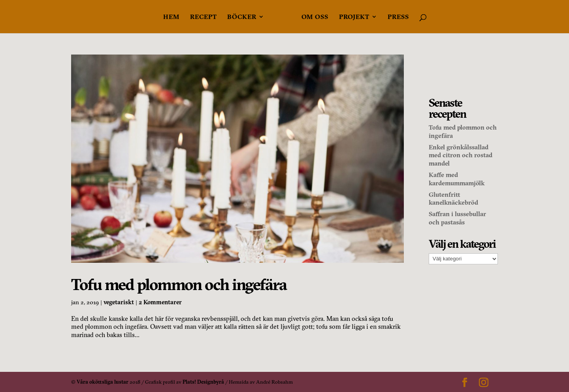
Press (398, 17)
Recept (203, 17)
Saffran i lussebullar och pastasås (457, 218)
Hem (171, 17)
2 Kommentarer (160, 302)
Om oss (315, 17)
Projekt (354, 17)
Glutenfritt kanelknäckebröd (453, 199)
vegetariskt (119, 302)
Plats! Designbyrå (203, 382)
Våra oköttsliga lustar (103, 382)
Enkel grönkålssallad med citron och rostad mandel (461, 155)
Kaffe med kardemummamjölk (457, 179)
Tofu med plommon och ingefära (179, 284)
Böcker (242, 17)
